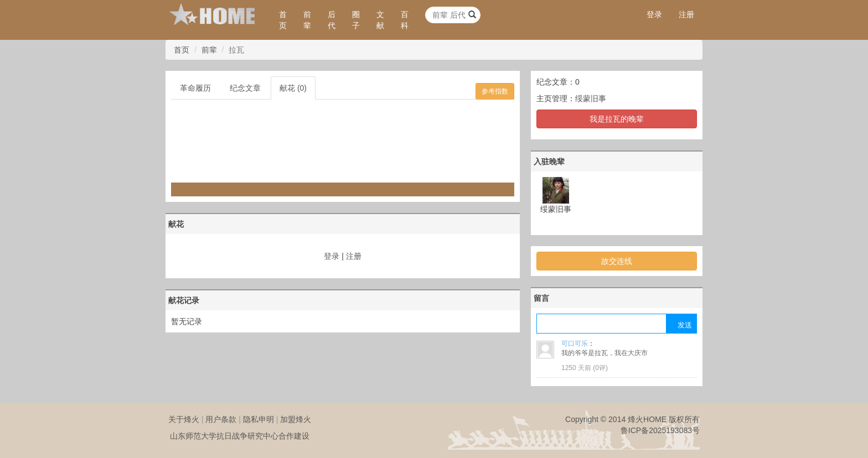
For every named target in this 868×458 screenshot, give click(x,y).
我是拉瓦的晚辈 (617, 119)
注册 (686, 14)
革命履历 (195, 88)
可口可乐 (575, 343)
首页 (283, 20)
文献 (380, 20)
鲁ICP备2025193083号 (660, 430)
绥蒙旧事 (591, 98)
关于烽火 (184, 419)
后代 (332, 20)
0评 (600, 368)
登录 (654, 14)
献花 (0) (293, 88)
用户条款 (221, 419)
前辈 (307, 20)
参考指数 (495, 91)
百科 (405, 20)
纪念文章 (245, 88)
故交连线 (617, 261)
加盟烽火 (296, 419)
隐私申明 (259, 419)
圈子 (356, 20)
